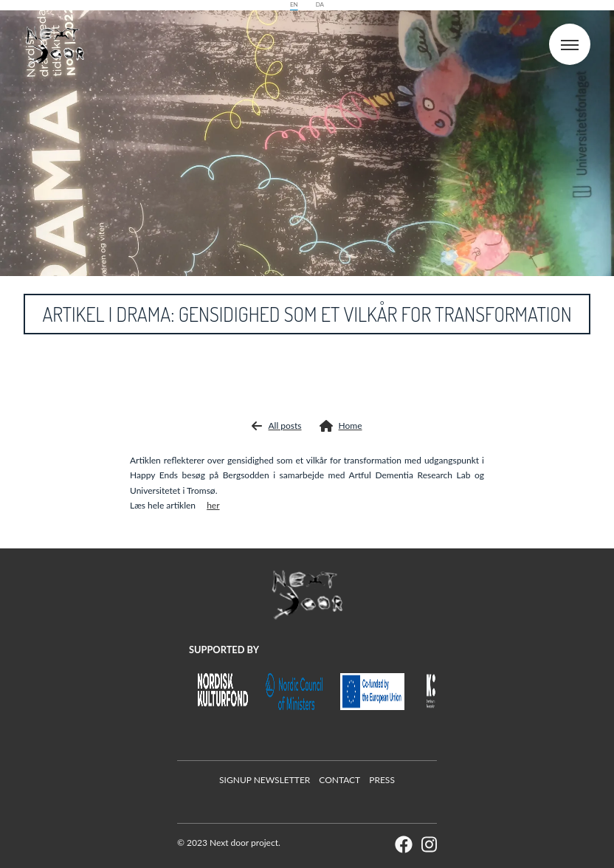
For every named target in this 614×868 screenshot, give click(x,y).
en (294, 4)
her (213, 505)
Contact (339, 780)
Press (382, 780)
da (320, 4)
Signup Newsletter (265, 780)
